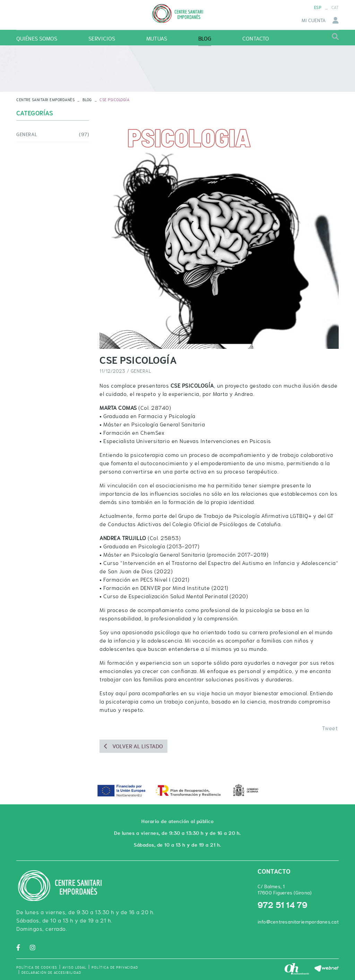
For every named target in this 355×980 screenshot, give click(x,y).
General (141, 371)
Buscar (335, 37)
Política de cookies (37, 967)
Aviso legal (74, 967)
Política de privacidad (115, 967)
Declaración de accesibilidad (51, 973)
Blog (87, 100)
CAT (335, 8)
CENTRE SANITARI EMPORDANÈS (45, 100)
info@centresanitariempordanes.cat (298, 922)
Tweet (330, 728)
